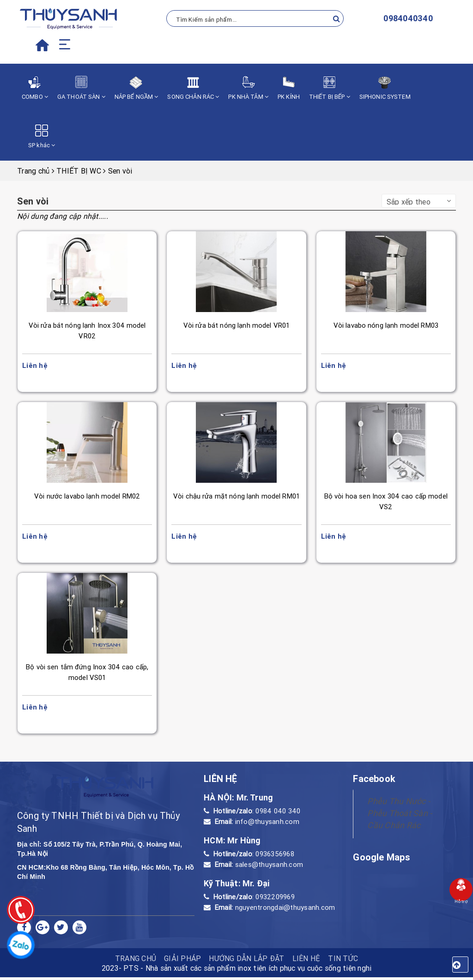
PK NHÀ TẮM (248, 88)
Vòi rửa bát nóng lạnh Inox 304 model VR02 (87, 331)
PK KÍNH (289, 88)
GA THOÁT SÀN (81, 88)
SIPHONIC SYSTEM (385, 88)
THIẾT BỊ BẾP (330, 88)
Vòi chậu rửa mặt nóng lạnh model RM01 (237, 497)
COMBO (35, 88)
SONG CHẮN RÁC (193, 88)
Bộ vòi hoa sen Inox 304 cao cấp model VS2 (386, 502)
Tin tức (343, 961)
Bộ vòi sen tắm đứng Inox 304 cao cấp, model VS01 (87, 674)
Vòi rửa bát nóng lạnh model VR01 (236, 325)
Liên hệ (306, 961)
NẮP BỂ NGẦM (136, 88)
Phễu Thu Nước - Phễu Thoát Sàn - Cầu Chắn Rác (400, 816)
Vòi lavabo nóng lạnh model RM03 (386, 325)
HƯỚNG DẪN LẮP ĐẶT (246, 961)
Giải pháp (182, 961)
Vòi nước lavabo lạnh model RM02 (87, 497)
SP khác (42, 136)
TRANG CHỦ (136, 961)
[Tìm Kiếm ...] (255, 18)
